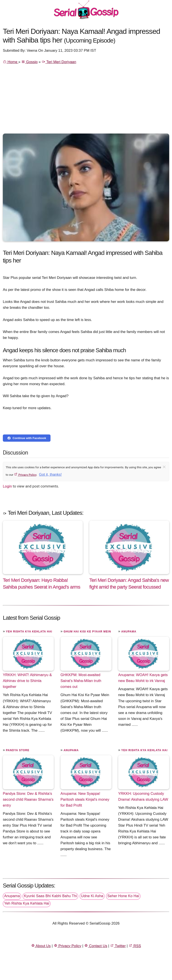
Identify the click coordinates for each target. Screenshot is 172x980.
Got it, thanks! (50, 475)
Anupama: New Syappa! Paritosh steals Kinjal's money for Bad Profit (85, 799)
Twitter (118, 946)
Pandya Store (18, 750)
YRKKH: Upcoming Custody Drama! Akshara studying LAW (143, 796)
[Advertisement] (86, 101)
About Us (41, 946)
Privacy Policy (25, 475)
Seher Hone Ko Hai (123, 896)
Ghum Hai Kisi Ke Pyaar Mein (87, 632)
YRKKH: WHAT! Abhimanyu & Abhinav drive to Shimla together (27, 681)
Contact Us (96, 946)
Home (11, 62)
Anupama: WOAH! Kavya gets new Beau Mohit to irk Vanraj (143, 678)
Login (7, 486)
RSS (135, 946)
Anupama (129, 632)
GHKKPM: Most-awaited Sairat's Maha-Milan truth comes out (81, 681)
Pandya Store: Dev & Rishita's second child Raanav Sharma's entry (28, 799)
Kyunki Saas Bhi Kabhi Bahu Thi (50, 896)
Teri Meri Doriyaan (59, 62)
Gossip (29, 62)
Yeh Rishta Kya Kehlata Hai (29, 632)
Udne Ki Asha (92, 896)
